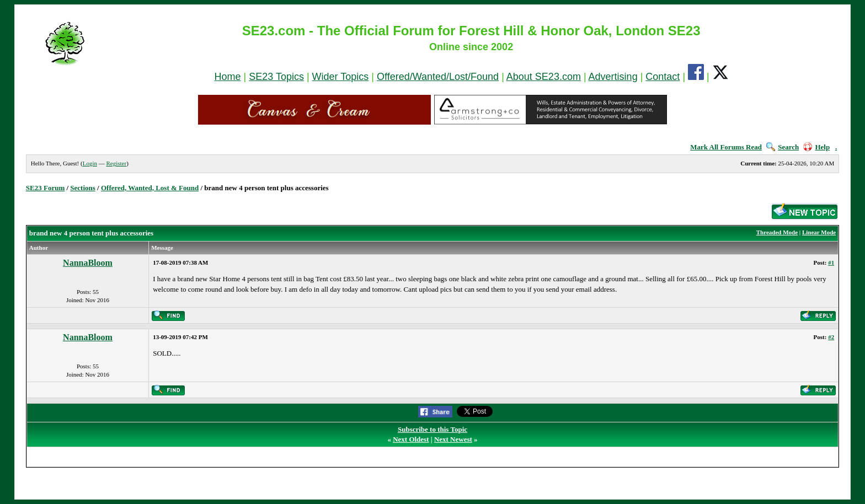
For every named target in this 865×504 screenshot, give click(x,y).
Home (227, 77)
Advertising (613, 77)
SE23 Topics (276, 77)
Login (90, 163)
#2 (831, 337)
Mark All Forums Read (726, 147)
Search (783, 147)
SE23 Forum (45, 188)
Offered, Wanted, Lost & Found (150, 188)
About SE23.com (544, 77)
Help (816, 147)
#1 (831, 262)
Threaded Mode (777, 232)
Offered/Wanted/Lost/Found (438, 77)
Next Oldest (411, 439)
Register (116, 163)
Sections (83, 188)
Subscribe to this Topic (432, 429)
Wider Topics (341, 77)
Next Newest (453, 439)
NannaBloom (88, 263)
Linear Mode (819, 232)
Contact (663, 77)
